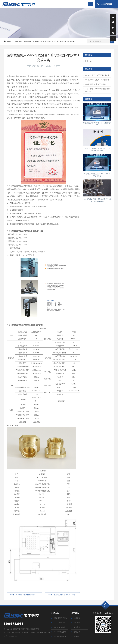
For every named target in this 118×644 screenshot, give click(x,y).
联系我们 (76, 636)
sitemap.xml (13, 636)
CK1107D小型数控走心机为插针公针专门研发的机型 (97, 149)
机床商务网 (16, 632)
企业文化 (76, 627)
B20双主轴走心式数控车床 (60, 636)
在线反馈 (76, 632)
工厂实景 (76, 623)
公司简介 (76, 618)
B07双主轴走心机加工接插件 (95, 84)
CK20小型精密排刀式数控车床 (60, 618)
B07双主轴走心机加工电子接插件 (96, 80)
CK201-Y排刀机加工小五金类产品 (96, 75)
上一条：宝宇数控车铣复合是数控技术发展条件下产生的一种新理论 (26, 595)
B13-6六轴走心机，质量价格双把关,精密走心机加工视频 (97, 200)
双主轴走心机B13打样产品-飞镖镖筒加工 (97, 124)
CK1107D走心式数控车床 (60, 623)
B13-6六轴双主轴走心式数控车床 (60, 632)
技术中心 (27, 41)
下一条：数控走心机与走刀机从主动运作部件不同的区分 (64, 595)
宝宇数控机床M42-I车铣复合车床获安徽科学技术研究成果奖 (55, 41)
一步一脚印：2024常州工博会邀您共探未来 (97, 90)
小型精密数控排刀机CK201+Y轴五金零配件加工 (97, 175)
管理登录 (25, 632)
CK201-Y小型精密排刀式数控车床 (60, 627)
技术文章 (19, 41)
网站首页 (10, 41)
